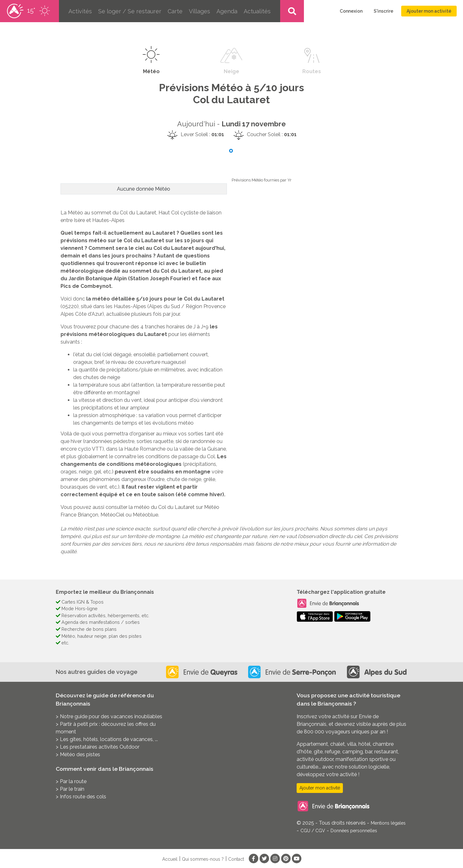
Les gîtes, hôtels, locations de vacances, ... (109, 739)
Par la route (73, 781)
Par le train (72, 789)
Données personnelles (354, 831)
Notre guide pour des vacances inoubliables (111, 716)
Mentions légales (388, 823)
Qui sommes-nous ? (203, 859)
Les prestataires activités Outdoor (100, 747)
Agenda (227, 11)
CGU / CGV (313, 831)
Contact (236, 859)
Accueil (170, 859)
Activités (80, 11)
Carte (175, 11)
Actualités (257, 11)
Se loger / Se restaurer (130, 11)
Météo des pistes (80, 754)
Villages (199, 11)
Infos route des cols (83, 797)
